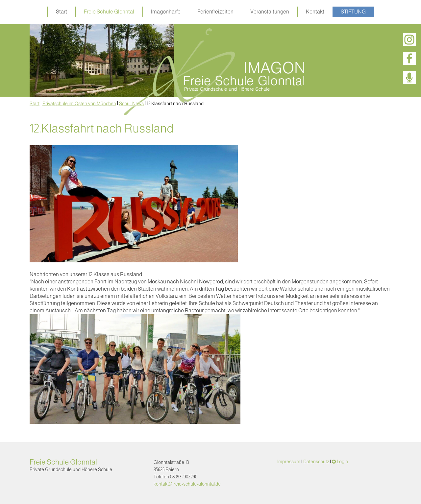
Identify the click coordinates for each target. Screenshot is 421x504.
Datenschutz (316, 462)
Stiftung (353, 12)
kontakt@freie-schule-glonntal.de (187, 484)
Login (342, 462)
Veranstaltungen (270, 12)
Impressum (289, 462)
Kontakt (315, 12)
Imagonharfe (166, 12)
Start (62, 12)
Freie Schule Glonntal (109, 12)
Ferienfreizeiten (215, 12)
